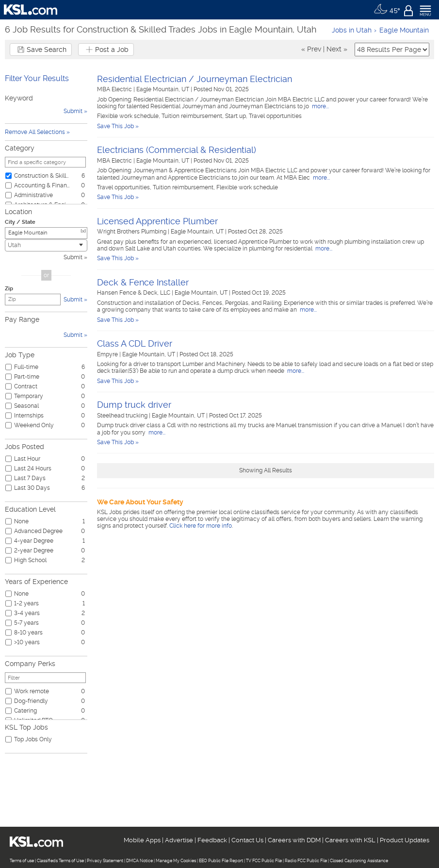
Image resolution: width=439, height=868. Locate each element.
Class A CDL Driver (135, 343)
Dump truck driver (134, 405)
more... (320, 106)
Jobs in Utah (352, 30)
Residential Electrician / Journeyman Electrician (195, 79)
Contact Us (247, 840)
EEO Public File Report (221, 861)
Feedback (212, 840)
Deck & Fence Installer (143, 282)
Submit (73, 257)
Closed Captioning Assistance (359, 861)
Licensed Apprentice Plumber (157, 221)
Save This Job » (118, 126)
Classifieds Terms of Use (60, 861)
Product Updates (405, 840)
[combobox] (46, 245)
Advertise (179, 840)
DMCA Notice (139, 861)
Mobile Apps (142, 840)
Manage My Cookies (176, 861)
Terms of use (22, 861)
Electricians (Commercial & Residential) (177, 150)
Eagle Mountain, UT (163, 89)
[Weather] (387, 10)
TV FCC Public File (264, 861)
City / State (20, 222)
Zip (9, 289)
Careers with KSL (350, 840)
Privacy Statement (105, 861)
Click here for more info (201, 526)
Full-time (26, 367)
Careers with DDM (294, 840)
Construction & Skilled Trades (42, 176)
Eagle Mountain (404, 30)
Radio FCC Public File (306, 861)
